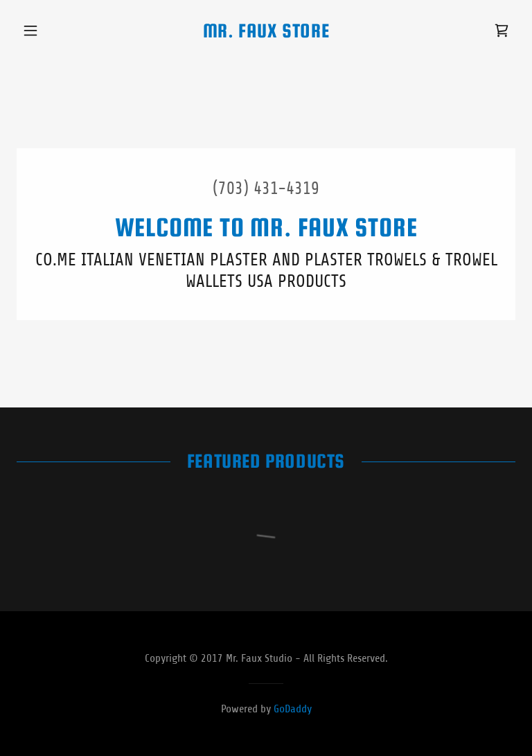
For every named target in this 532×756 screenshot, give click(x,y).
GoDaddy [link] (293, 709)
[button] (54, 30)
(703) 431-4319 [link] (266, 188)
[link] (266, 33)
